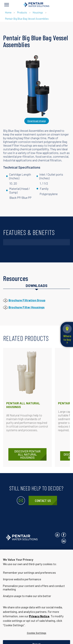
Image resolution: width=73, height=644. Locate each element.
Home (8, 12)
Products (22, 12)
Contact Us (43, 501)
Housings (38, 12)
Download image (37, 121)
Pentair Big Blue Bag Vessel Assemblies (27, 19)
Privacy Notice (39, 550)
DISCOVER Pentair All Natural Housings (27, 454)
